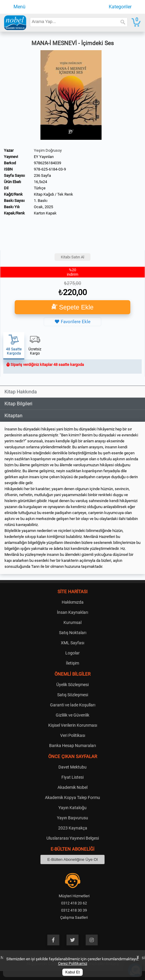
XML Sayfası (72, 643)
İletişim (72, 663)
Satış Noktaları (73, 633)
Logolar (72, 653)
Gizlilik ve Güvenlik (72, 715)
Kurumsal (72, 622)
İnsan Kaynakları (72, 612)
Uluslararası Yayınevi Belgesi (73, 838)
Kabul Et (72, 972)
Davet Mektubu (72, 767)
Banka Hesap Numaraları (72, 746)
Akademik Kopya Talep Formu (72, 798)
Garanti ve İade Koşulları (73, 705)
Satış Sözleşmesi (73, 695)
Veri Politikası (73, 735)
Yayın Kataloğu (72, 808)
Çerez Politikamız (73, 963)
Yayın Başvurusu (72, 818)
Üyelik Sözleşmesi (72, 685)
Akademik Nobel (72, 787)
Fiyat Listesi (72, 777)
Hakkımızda (73, 602)
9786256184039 (47, 163)
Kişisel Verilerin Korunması (73, 725)
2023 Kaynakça (73, 828)
